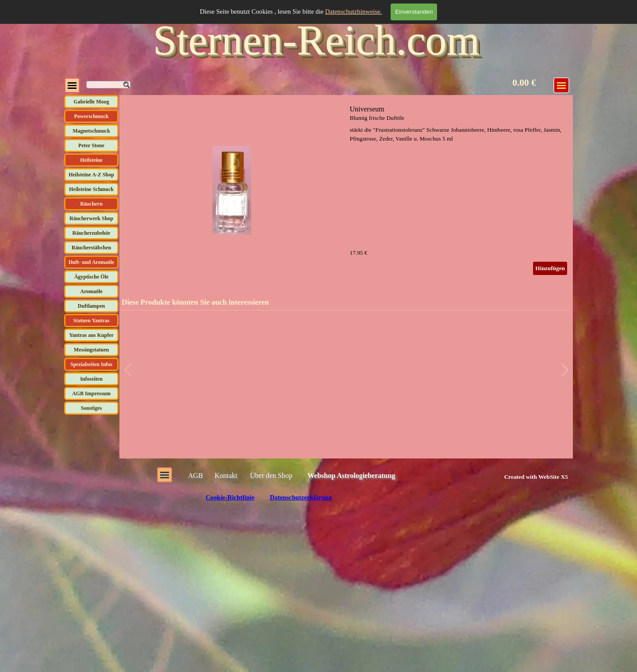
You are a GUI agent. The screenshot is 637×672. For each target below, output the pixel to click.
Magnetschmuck (91, 131)
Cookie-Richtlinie (230, 497)
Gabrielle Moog (91, 102)
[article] (346, 190)
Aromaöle (91, 291)
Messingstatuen (91, 350)
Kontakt (226, 475)
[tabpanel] (526, 477)
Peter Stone (91, 145)
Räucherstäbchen (91, 248)
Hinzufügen (550, 268)
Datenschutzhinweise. (353, 11)
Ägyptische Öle (92, 277)
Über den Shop (271, 475)
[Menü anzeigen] (561, 85)
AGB (196, 475)
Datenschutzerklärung (301, 497)
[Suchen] (108, 85)
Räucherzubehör (92, 233)
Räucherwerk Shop (91, 218)
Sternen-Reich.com (316, 40)
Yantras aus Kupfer (91, 335)
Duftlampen (91, 306)
